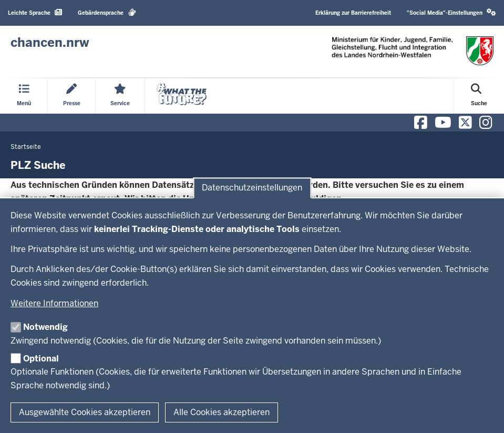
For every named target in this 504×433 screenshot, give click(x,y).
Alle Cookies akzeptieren (222, 412)
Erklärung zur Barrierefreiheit (353, 13)
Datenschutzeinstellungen (252, 188)
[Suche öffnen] (479, 96)
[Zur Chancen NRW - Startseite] (50, 43)
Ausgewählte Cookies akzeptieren (85, 412)
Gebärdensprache (107, 12)
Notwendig (45, 327)
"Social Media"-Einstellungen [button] (451, 12)
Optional (41, 359)
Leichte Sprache (35, 12)
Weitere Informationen (54, 303)
